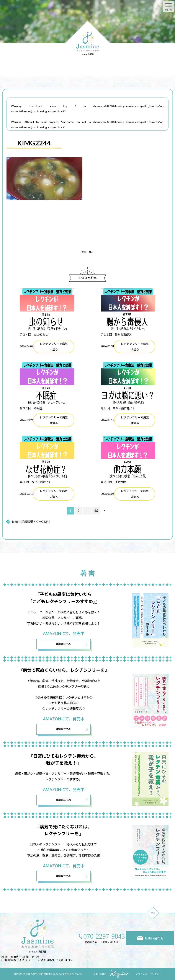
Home (15, 522)
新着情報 (27, 522)
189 (96, 511)
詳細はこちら (64, 644)
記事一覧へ (87, 252)
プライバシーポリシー (148, 974)
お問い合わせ (150, 938)
